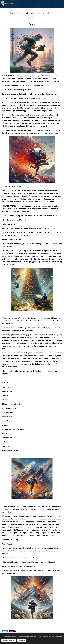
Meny (62, 4)
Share (5, 631)
